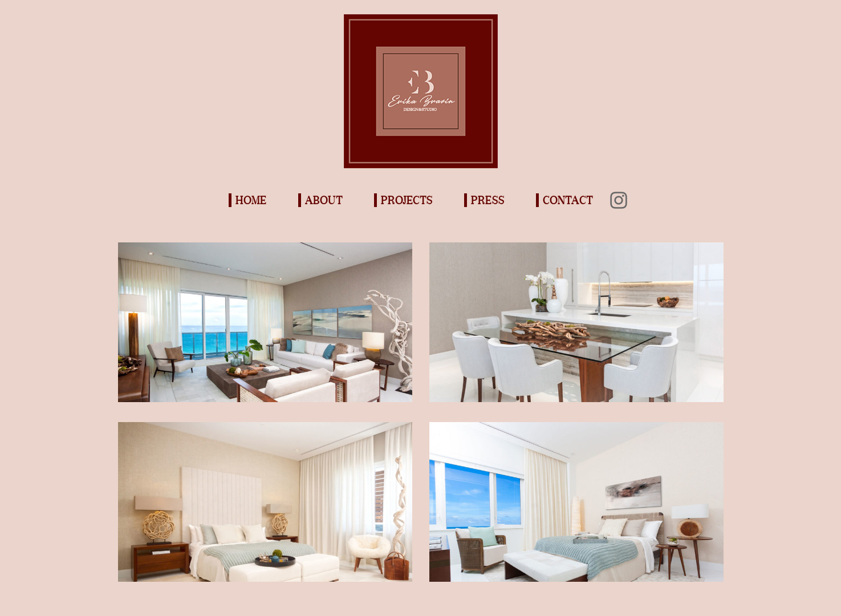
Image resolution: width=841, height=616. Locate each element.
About (324, 200)
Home (251, 200)
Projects (407, 200)
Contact (568, 200)
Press (488, 200)
